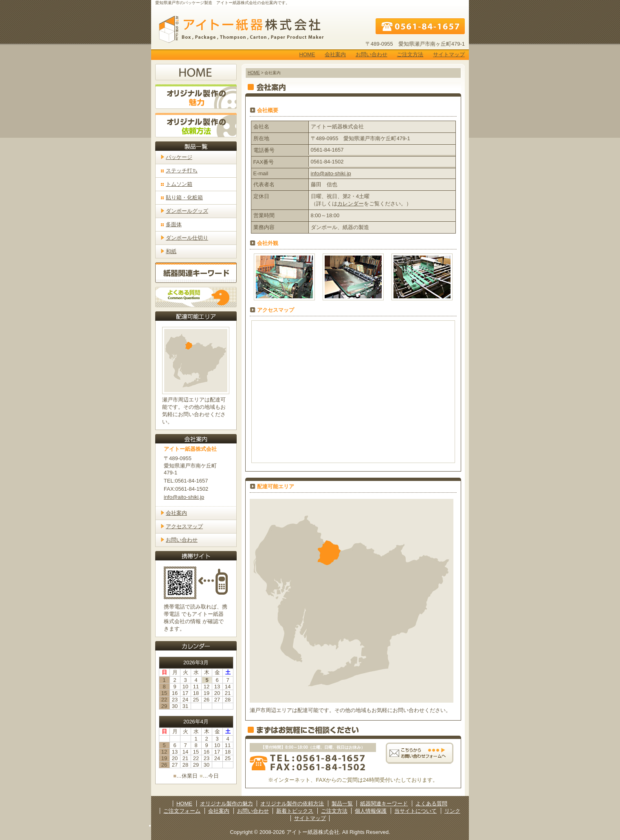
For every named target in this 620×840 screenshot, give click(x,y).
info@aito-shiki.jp (331, 173)
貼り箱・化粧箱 (184, 197)
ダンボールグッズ (187, 211)
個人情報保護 (371, 811)
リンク (452, 811)
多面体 (174, 224)
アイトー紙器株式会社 (239, 29)
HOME (307, 54)
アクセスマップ (184, 526)
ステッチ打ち (182, 171)
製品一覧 (342, 804)
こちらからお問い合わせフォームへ (420, 753)
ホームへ (196, 72)
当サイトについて (416, 811)
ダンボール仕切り (187, 238)
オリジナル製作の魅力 (196, 97)
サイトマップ (449, 54)
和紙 (171, 251)
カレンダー (351, 204)
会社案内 (335, 54)
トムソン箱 (179, 184)
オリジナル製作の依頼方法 (196, 125)
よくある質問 (196, 297)
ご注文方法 (410, 54)
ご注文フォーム (182, 811)
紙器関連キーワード (196, 273)
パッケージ (179, 157)
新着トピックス (295, 811)
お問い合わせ (372, 54)
